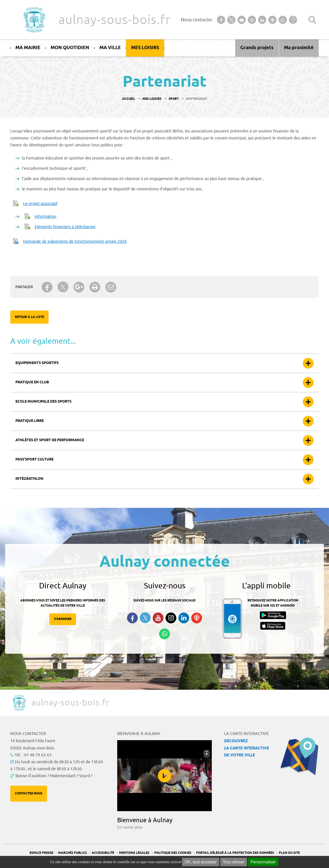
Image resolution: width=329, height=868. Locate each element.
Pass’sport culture (34, 460)
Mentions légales (134, 853)
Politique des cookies (173, 853)
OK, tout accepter (201, 862)
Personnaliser (263, 862)
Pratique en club (32, 382)
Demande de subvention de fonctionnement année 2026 (75, 242)
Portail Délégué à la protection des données (235, 853)
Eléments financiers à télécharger (65, 227)
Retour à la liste (29, 317)
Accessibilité (103, 853)
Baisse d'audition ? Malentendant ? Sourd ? (54, 776)
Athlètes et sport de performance (50, 440)
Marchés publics (72, 853)
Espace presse (41, 853)
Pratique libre (30, 421)
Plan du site (289, 853)
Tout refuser (234, 862)
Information (45, 217)
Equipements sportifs (37, 363)
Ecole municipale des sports (43, 402)
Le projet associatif (40, 204)
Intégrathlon (29, 479)
